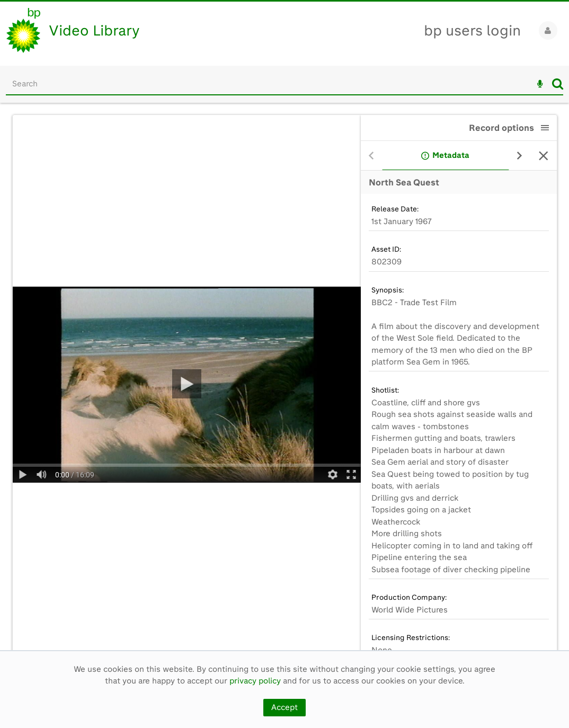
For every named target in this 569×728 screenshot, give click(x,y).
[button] (545, 128)
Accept (284, 707)
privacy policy (255, 681)
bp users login (472, 30)
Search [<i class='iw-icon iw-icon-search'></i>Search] (558, 84)
